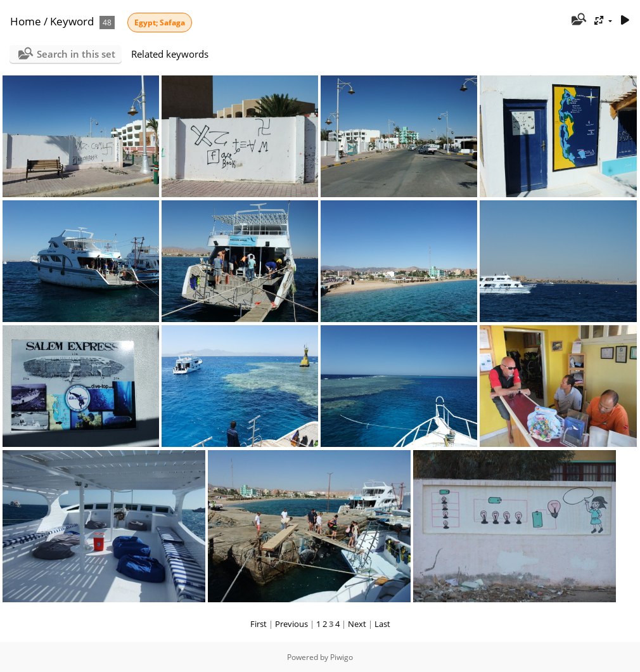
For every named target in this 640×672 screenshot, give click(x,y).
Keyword (72, 21)
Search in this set (76, 54)
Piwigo (342, 657)
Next (357, 624)
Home (26, 21)
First (259, 624)
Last (382, 624)
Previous (291, 624)
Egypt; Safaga (160, 23)
